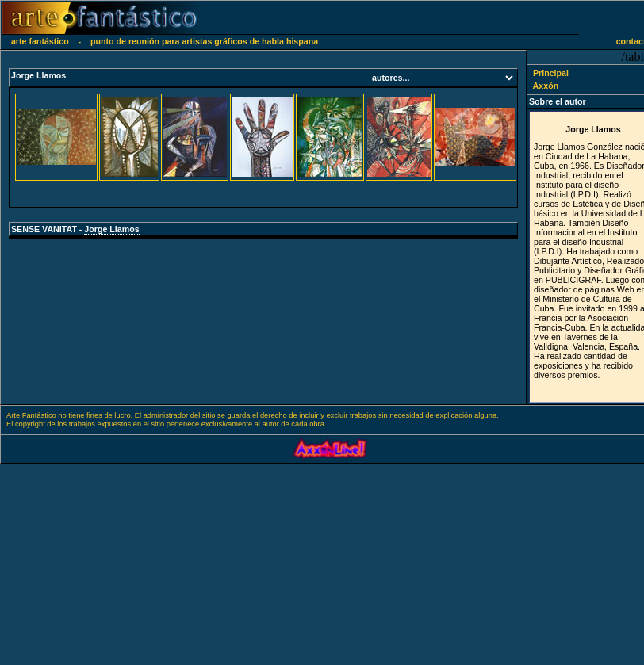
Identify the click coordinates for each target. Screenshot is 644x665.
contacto (626, 41)
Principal (543, 73)
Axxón (538, 86)
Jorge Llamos (111, 229)
